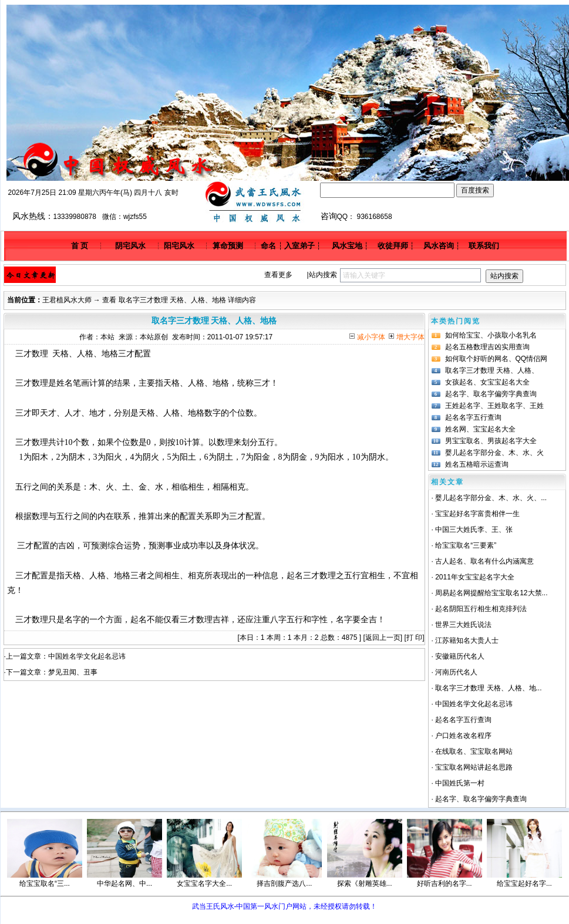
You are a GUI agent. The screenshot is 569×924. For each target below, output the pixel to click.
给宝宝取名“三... (45, 883)
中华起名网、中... (124, 883)
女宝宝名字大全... (204, 883)
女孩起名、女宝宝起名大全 (487, 382)
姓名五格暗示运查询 (477, 464)
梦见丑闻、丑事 (73, 672)
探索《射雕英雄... (365, 883)
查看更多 (278, 275)
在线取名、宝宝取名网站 (474, 751)
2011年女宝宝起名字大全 (475, 577)
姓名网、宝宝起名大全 (480, 429)
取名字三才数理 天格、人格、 (492, 370)
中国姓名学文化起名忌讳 (87, 656)
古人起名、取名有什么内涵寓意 (484, 561)
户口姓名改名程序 (463, 736)
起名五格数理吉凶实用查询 (487, 347)
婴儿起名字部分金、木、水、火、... (491, 498)
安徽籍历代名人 (460, 656)
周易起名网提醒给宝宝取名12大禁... (491, 593)
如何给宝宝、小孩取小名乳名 (491, 335)
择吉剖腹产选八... (284, 883)
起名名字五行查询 (473, 417)
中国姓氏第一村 (460, 783)
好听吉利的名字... (445, 883)
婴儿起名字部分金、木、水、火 (494, 453)
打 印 (414, 638)
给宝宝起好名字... (524, 883)
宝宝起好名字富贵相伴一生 (477, 514)
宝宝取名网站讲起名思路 (474, 767)
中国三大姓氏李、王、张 (474, 530)
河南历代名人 (456, 672)
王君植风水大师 (67, 300)
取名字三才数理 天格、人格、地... (488, 688)
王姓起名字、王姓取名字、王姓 (494, 406)
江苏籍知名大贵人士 (467, 640)
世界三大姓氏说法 (463, 625)
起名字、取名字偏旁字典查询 (491, 394)
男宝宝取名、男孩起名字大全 (491, 441)
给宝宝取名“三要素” (466, 545)
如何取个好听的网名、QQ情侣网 (496, 359)
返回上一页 (383, 638)
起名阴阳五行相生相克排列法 (481, 609)
